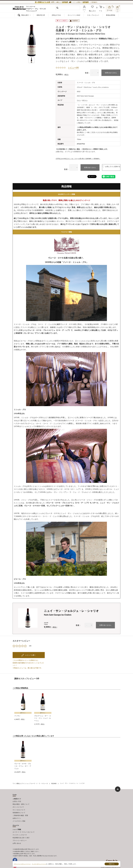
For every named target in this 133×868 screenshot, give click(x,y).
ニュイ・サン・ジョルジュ (104, 87)
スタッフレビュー (93, 15)
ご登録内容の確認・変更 (20, 811)
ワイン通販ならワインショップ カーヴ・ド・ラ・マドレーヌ (20, 9)
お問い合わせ (17, 836)
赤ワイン (86, 100)
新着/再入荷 (41, 15)
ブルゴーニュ (89, 87)
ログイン (88, 10)
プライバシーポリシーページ (22, 864)
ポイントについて (18, 804)
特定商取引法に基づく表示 (21, 831)
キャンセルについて (19, 807)
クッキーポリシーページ (39, 864)
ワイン (79, 100)
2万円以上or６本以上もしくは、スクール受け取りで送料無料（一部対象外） (82, 158)
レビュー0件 (74, 68)
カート (102, 10)
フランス (80, 87)
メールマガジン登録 (19, 816)
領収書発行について (19, 809)
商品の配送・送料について (21, 802)
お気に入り (95, 10)
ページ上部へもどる (118, 787)
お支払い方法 (17, 799)
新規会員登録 (111, 15)
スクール (110, 10)
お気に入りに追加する (107, 167)
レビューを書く (30, 654)
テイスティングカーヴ (20, 829)
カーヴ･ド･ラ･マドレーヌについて (24, 827)
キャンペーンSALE (74, 15)
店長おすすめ (56, 15)
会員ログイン (17, 814)
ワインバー (117, 10)
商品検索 (54, 782)
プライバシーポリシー (20, 834)
